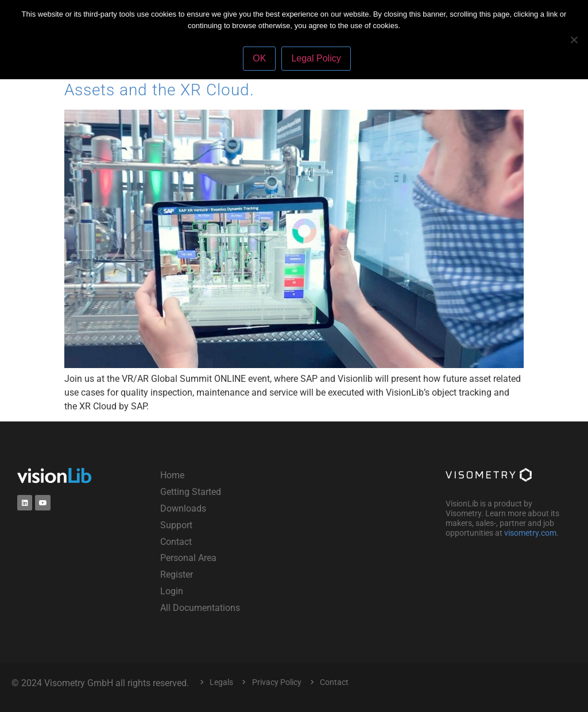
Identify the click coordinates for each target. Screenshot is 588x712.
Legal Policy (316, 58)
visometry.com (530, 533)
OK (259, 58)
